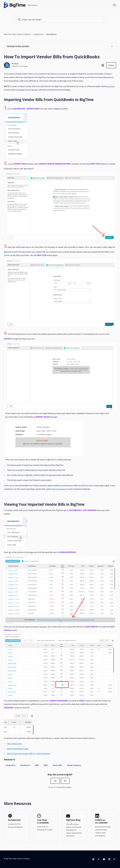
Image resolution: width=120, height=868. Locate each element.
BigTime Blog (73, 820)
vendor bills (57, 765)
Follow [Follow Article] (111, 65)
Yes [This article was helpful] (55, 781)
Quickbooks (25, 765)
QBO (46, 765)
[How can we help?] (60, 19)
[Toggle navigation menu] (114, 5)
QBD (37, 765)
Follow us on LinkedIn (101, 821)
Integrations (38, 34)
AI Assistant (14, 820)
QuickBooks (51, 34)
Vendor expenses (74, 765)
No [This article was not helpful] (65, 781)
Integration (11, 765)
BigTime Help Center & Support (17, 34)
